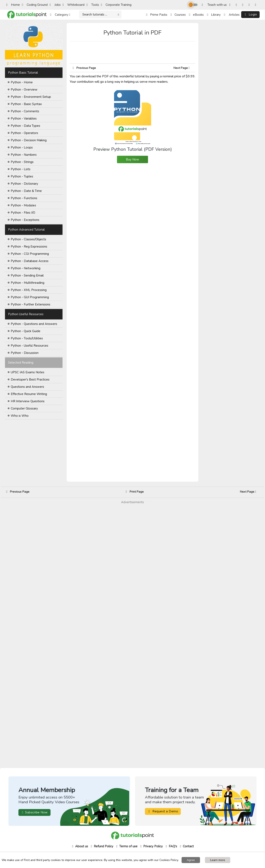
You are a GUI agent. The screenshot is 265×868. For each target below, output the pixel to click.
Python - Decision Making (29, 140)
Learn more (218, 860)
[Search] (100, 15)
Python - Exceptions (25, 220)
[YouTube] (250, 5)
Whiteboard (73, 5)
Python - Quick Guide (26, 331)
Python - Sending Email (27, 275)
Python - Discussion (25, 353)
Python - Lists (21, 169)
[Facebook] (231, 5)
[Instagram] (237, 5)
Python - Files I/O (23, 213)
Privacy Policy (151, 846)
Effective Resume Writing (29, 394)
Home (13, 5)
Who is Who (20, 416)
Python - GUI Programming (30, 297)
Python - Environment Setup (31, 97)
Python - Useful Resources (30, 346)
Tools (93, 5)
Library (214, 15)
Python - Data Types (25, 126)
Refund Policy (102, 846)
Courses (178, 15)
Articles (232, 15)
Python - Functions (24, 198)
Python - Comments (25, 111)
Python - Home (22, 82)
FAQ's (171, 846)
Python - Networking (26, 268)
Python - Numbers (24, 155)
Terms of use (126, 846)
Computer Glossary (24, 408)
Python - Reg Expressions (29, 247)
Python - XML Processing (29, 290)
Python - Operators (24, 133)
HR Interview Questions (28, 401)
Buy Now (132, 159)
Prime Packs (157, 15)
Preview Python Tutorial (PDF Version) (133, 121)
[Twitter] (244, 5)
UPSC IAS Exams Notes (28, 372)
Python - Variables (24, 119)
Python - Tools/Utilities (27, 338)
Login (251, 14)
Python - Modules (23, 205)
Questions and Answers (27, 387)
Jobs (55, 5)
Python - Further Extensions (31, 304)
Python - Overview (24, 90)
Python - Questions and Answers (34, 324)
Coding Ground (35, 5)
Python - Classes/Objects (28, 239)
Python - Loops (22, 147)
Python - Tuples (22, 176)
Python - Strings (22, 162)
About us (80, 846)
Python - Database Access (30, 261)
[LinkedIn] (256, 5)
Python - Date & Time (26, 191)
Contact (186, 846)
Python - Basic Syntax (26, 104)
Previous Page (84, 68)
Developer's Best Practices (30, 380)
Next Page (183, 68)
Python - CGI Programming (30, 254)
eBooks (196, 15)
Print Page (135, 492)
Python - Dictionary (24, 184)
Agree (191, 860)
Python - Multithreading (28, 283)
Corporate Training (116, 5)
